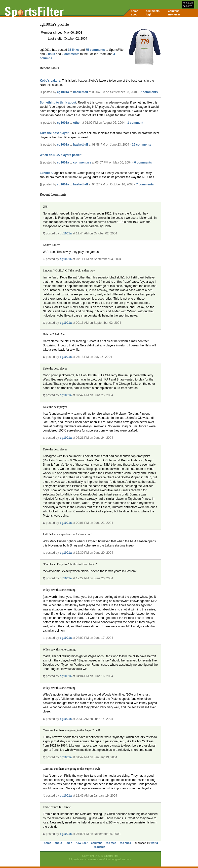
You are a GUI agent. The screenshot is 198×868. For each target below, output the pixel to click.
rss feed (111, 843)
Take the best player (54, 133)
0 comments (71, 54)
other (77, 123)
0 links (50, 54)
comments (153, 11)
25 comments (142, 145)
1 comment (135, 123)
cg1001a (63, 92)
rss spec (125, 843)
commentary (82, 163)
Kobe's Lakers (50, 81)
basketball (80, 92)
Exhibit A (46, 173)
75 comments (95, 50)
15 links (73, 50)
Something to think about (58, 103)
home (135, 11)
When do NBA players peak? (60, 155)
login (149, 14)
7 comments (149, 92)
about (135, 14)
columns (174, 11)
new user (174, 14)
